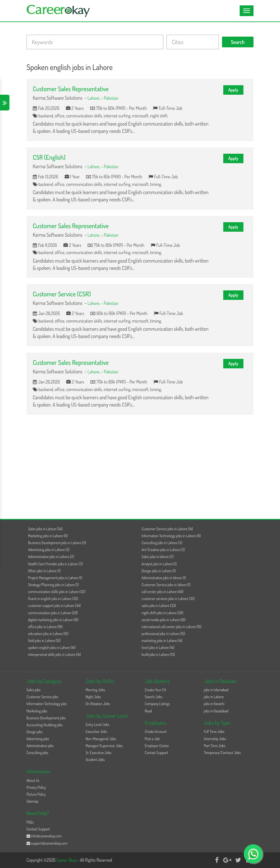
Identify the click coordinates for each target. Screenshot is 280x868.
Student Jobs (95, 760)
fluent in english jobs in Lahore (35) (53, 599)
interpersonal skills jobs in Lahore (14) (54, 654)
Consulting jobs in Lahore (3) (162, 543)
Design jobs (35, 732)
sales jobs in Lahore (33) (159, 606)
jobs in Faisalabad (216, 711)
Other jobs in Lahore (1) (44, 571)
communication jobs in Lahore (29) (53, 613)
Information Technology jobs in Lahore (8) (171, 536)
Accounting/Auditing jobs (44, 725)
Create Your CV (155, 690)
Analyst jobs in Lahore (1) (159, 564)
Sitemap (32, 801)
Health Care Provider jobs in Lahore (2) (55, 564)
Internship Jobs (215, 739)
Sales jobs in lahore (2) (157, 557)
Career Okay (67, 860)
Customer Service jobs (42, 697)
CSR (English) (49, 157)
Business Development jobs (46, 718)
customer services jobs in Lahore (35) (168, 599)
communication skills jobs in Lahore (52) (57, 592)
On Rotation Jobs (98, 704)
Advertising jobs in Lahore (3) (49, 550)
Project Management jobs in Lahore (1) (55, 578)
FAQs (30, 822)
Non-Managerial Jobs (101, 739)
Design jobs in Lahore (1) (159, 571)
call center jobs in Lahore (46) (163, 592)
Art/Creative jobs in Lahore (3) (163, 550)
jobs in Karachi (214, 704)
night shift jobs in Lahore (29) (162, 613)
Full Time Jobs (214, 731)
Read (148, 711)
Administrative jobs (40, 746)
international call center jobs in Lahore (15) (172, 627)
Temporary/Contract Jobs (223, 753)
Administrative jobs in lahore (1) (164, 578)
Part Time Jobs (215, 746)
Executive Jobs (96, 731)
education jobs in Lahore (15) (48, 634)
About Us (33, 780)
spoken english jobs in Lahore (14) (52, 648)
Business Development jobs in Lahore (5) (57, 543)
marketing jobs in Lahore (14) (162, 641)
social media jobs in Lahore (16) (163, 620)
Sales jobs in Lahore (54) (45, 529)
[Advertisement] (140, 465)
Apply (233, 90)
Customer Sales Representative (71, 89)
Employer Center (157, 746)
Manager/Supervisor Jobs (104, 746)
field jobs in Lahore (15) (44, 641)
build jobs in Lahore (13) (158, 654)
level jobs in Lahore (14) (158, 648)
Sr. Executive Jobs (99, 753)
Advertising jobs (38, 739)
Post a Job (152, 739)
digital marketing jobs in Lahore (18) (53, 620)
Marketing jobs (37, 711)
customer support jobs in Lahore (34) (54, 606)
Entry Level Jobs (98, 725)
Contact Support (156, 753)
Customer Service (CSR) (62, 294)
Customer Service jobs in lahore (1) (166, 585)
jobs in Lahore (214, 697)
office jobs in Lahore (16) (45, 627)
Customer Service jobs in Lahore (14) (167, 529)
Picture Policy (36, 794)
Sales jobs (34, 690)
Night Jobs (93, 697)
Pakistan (111, 98)
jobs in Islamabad (216, 690)
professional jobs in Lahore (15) (163, 634)
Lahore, (94, 98)
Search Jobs (154, 697)
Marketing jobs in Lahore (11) (48, 536)
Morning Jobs (96, 690)
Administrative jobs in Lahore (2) (51, 557)
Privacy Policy (36, 787)
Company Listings (157, 704)
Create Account (156, 731)
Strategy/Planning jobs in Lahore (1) (53, 585)
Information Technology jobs (47, 704)
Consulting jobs (37, 753)
